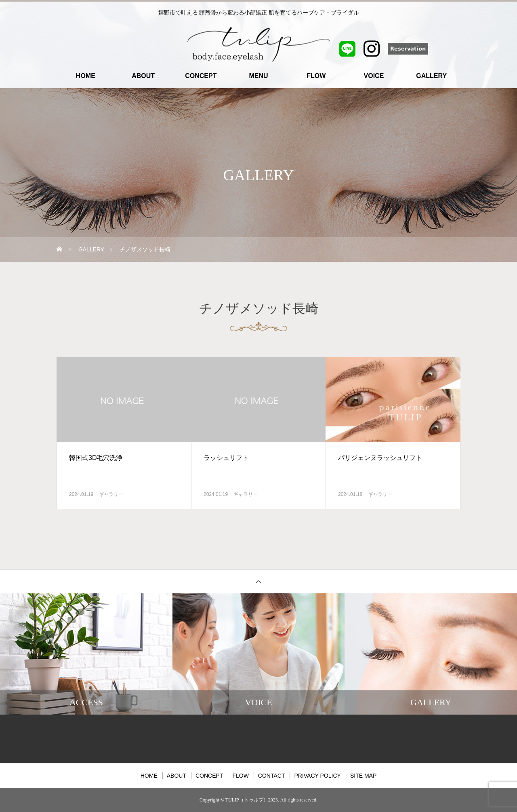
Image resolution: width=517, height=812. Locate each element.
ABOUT (143, 76)
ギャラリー (111, 494)
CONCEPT (201, 76)
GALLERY (431, 76)
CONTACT (272, 776)
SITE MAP (363, 776)
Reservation (424, 49)
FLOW (316, 76)
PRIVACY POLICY (317, 776)
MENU (258, 76)
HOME (86, 76)
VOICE (374, 76)
